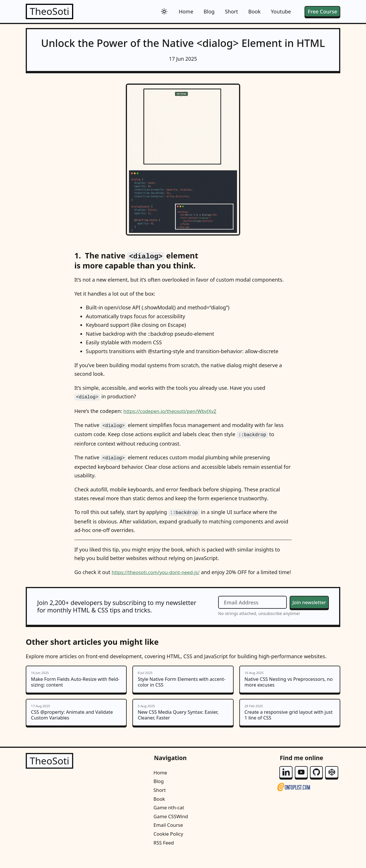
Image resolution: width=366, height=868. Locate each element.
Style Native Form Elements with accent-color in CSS (183, 686)
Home (186, 11)
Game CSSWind (171, 827)
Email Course (169, 836)
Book (254, 11)
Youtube (281, 11)
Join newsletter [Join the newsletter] (307, 608)
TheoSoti (51, 11)
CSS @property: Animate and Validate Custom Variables (76, 722)
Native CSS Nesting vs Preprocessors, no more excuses (290, 686)
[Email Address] (248, 608)
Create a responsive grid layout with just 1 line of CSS (290, 722)
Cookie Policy (169, 845)
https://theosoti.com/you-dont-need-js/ (159, 569)
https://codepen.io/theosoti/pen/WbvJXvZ (173, 410)
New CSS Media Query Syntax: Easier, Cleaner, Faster (183, 722)
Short (231, 11)
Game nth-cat (169, 818)
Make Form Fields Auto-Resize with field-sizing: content (76, 686)
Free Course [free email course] (322, 11)
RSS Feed (164, 853)
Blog (209, 11)
